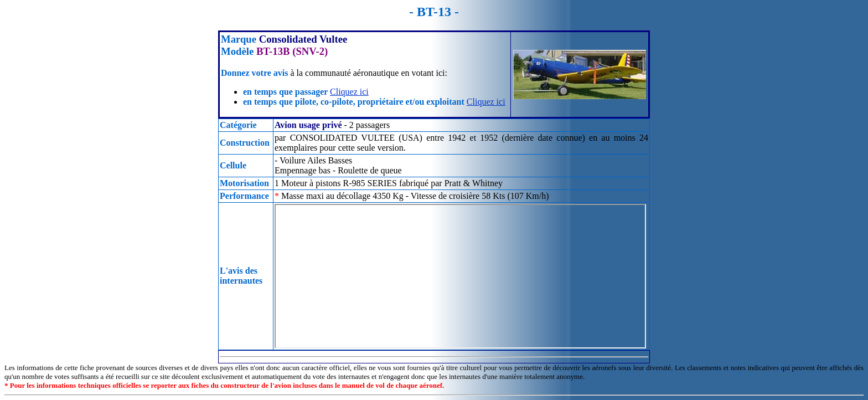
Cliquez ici (349, 92)
